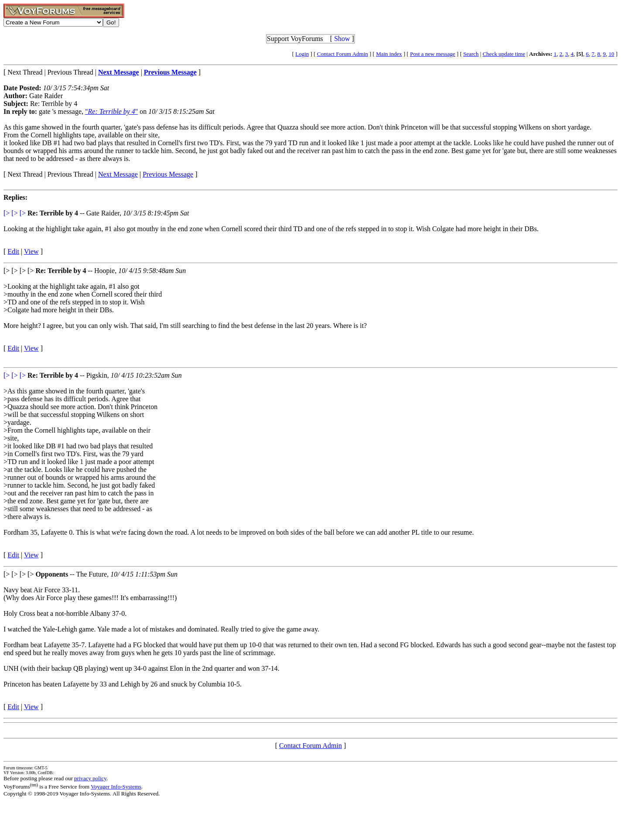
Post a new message (433, 54)
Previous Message (168, 174)
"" (111, 111)
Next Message (118, 174)
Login (302, 54)
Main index (389, 54)
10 (611, 54)
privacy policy (90, 778)
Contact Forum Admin (343, 54)
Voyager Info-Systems (116, 787)
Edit (13, 251)
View (31, 251)
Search (471, 54)
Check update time (504, 54)
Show (342, 39)
